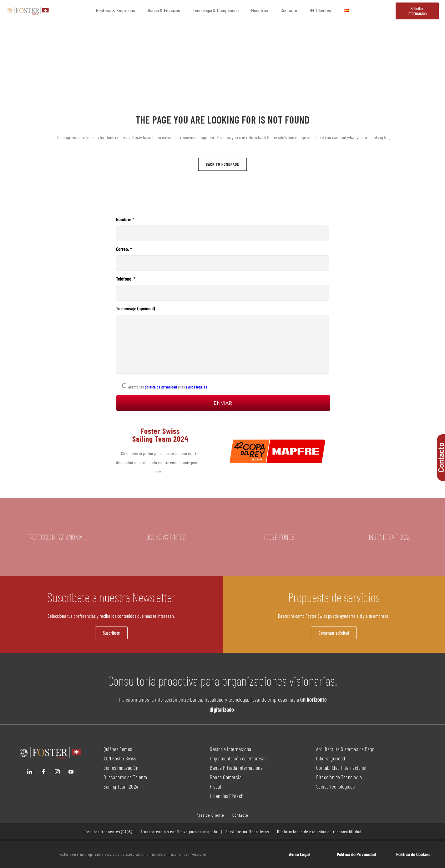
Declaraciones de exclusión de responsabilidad (319, 832)
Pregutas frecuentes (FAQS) (108, 832)
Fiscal (215, 786)
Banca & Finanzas (164, 10)
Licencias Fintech (227, 796)
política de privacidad (160, 387)
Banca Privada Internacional (237, 768)
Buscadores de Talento (125, 777)
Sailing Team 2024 (121, 786)
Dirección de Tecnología (339, 777)
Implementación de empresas (238, 758)
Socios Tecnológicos (336, 786)
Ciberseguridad (331, 758)
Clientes (320, 10)
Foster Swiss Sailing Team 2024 (160, 435)
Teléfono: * (223, 288)
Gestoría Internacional (231, 749)
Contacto (289, 10)
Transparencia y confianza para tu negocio (179, 832)
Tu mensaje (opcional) (223, 340)
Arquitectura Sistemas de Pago (345, 749)
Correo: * (223, 258)
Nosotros (260, 10)
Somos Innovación (121, 768)
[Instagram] (57, 772)
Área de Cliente (210, 815)
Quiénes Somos (118, 749)
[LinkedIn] (30, 772)
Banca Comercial (226, 777)
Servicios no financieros (247, 832)
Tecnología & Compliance (216, 10)
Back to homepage (222, 164)
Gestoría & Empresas (116, 10)
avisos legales (196, 387)
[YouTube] (71, 772)
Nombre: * (223, 229)
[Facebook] (43, 772)
